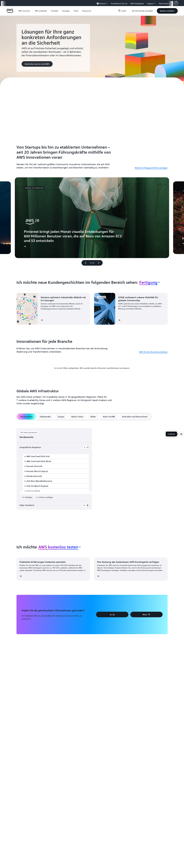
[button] (41, 11)
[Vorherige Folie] (84, 263)
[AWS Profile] (176, 3)
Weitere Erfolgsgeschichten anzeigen (151, 168)
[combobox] (150, 282)
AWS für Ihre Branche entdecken (153, 352)
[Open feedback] (181, 434)
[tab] (26, 417)
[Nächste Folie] (100, 263)
